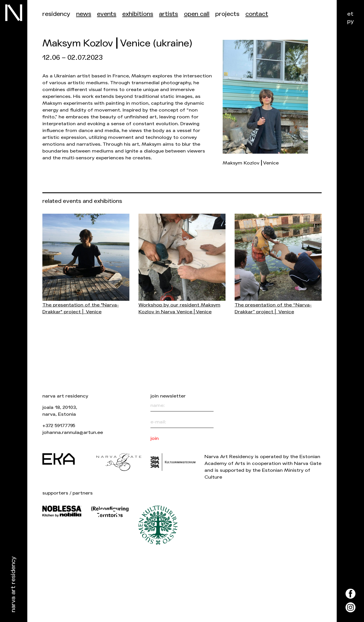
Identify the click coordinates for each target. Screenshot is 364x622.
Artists (168, 14)
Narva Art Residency (13, 585)
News (84, 14)
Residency (56, 14)
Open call (197, 14)
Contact (257, 14)
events (107, 14)
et (350, 14)
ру (350, 21)
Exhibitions (138, 14)
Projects (227, 14)
